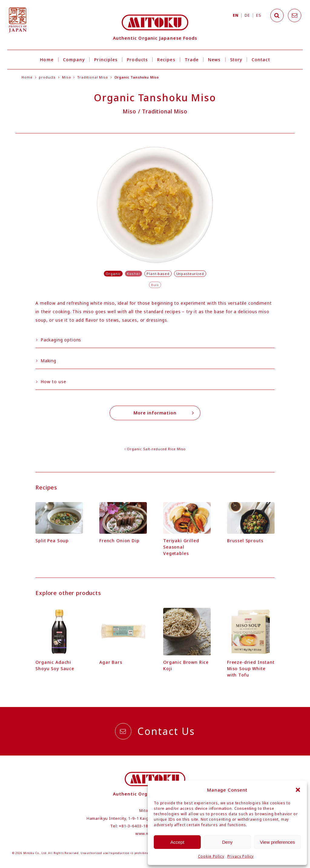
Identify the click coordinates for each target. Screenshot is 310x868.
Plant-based (158, 274)
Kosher (134, 274)
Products (137, 60)
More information (164, 413)
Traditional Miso (92, 77)
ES (259, 15)
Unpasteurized (190, 274)
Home (47, 60)
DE (247, 15)
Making (46, 361)
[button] (298, 790)
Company (74, 60)
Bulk (155, 285)
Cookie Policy (211, 856)
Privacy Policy (241, 856)
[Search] (277, 15)
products (47, 77)
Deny (227, 842)
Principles (106, 60)
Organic (113, 274)
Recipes (166, 60)
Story (236, 60)
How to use (51, 382)
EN (236, 15)
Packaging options (59, 340)
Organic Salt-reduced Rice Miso (156, 449)
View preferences (278, 842)
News (214, 60)
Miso (66, 77)
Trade (192, 60)
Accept (177, 842)
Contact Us (155, 731)
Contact (261, 60)
